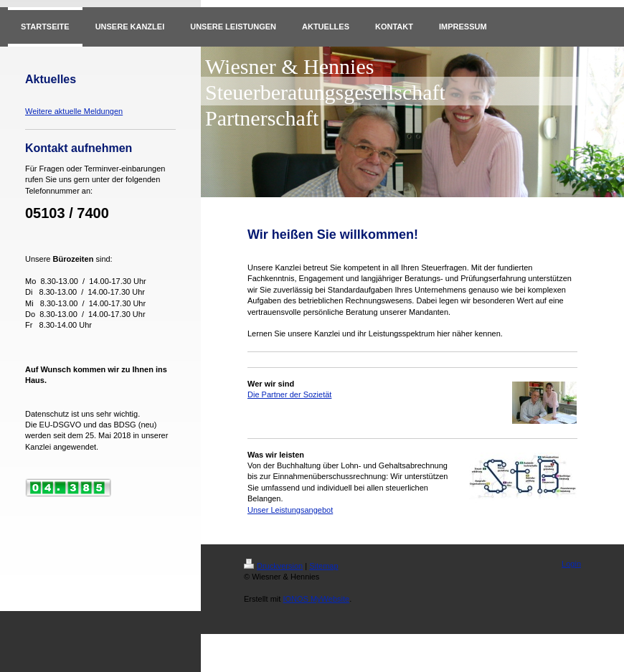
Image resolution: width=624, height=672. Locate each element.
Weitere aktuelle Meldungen (74, 111)
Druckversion (273, 566)
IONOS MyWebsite (316, 599)
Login (571, 564)
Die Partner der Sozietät (289, 394)
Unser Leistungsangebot (290, 510)
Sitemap (323, 566)
